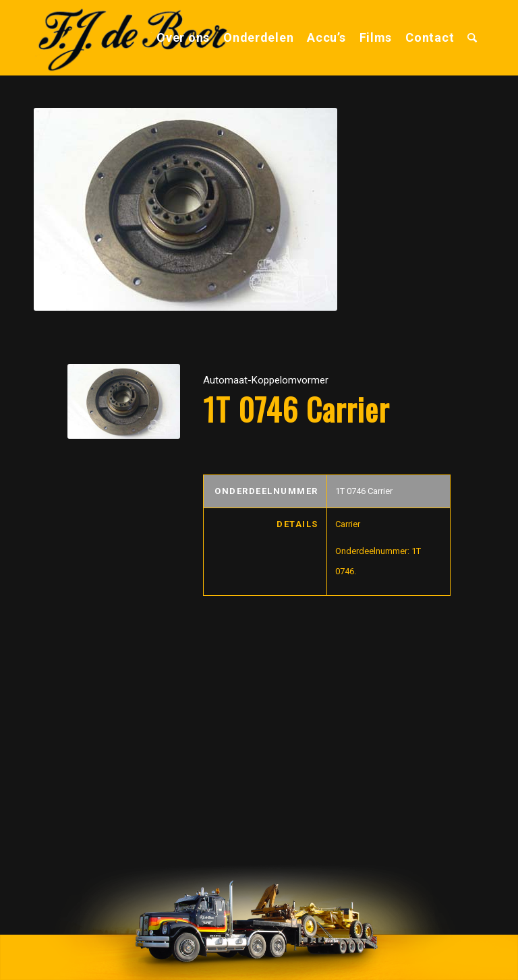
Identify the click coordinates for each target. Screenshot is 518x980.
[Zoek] (472, 38)
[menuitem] (183, 38)
